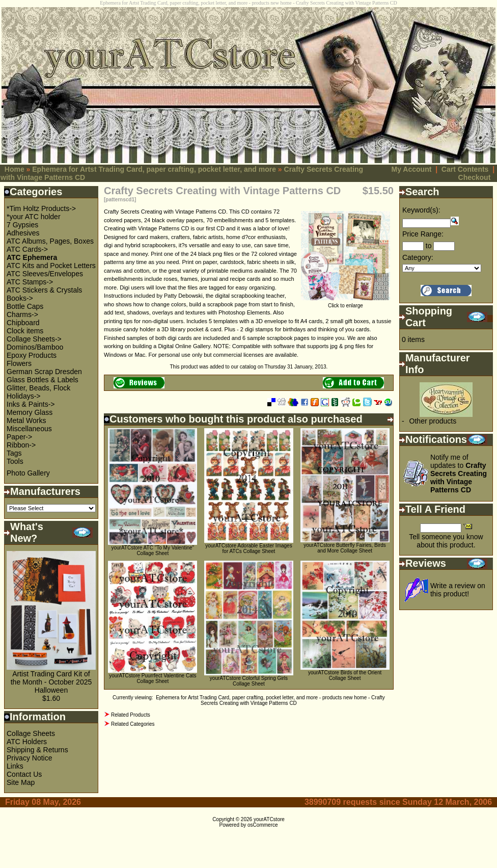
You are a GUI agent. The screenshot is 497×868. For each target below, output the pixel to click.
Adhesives (23, 233)
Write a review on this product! (458, 590)
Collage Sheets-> (34, 339)
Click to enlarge (346, 303)
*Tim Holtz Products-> (41, 208)
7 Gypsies (22, 225)
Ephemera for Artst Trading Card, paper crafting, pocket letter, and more (154, 169)
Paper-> (19, 437)
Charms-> (22, 314)
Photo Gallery (28, 473)
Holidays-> (24, 396)
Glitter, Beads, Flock (38, 388)
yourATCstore (269, 819)
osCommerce (263, 825)
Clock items (25, 331)
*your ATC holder (34, 217)
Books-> (20, 298)
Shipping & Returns (37, 750)
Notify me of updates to (459, 474)
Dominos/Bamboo (35, 347)
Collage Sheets (31, 733)
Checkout (475, 177)
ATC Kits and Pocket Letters (51, 266)
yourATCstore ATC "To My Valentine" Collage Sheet (153, 550)
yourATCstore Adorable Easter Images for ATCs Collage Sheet (248, 548)
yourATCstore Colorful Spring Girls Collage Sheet (249, 681)
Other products (433, 421)
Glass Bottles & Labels (43, 380)
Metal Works (26, 420)
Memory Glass (30, 412)
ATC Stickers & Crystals (44, 290)
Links (15, 766)
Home (15, 169)
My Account (412, 169)
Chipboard (23, 323)
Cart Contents (465, 169)
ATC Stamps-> (30, 282)
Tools (15, 461)
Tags (14, 453)
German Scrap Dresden (44, 372)
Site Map (21, 782)
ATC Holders (27, 742)
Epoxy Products (32, 355)
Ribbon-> (21, 445)
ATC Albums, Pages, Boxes (50, 241)
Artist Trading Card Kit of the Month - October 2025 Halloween (51, 682)
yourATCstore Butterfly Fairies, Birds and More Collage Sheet (345, 548)
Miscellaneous (29, 429)
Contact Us (24, 774)
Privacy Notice (29, 758)
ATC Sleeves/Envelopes (45, 274)
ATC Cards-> (27, 249)
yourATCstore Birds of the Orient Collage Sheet (345, 675)
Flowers (19, 363)
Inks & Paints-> (31, 404)
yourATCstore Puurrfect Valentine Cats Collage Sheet (153, 678)
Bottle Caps (25, 306)
